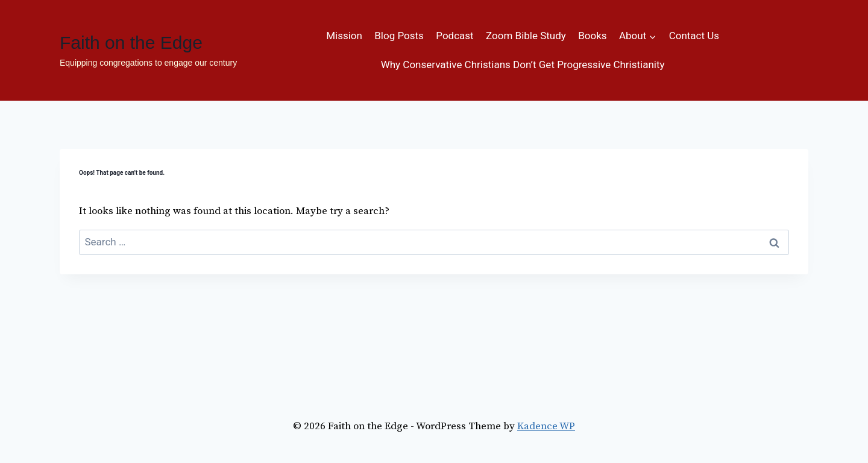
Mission (344, 36)
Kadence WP (546, 426)
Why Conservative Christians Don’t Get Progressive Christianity (523, 65)
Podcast (454, 36)
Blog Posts (399, 36)
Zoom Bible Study (526, 36)
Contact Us (694, 36)
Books (592, 36)
